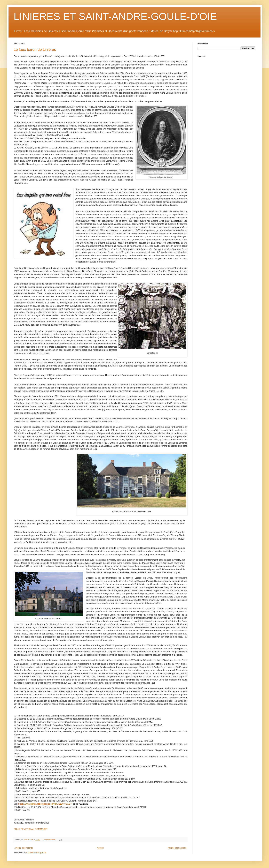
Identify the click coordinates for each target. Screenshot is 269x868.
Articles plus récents (24, 848)
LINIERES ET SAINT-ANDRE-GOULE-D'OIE (115, 16)
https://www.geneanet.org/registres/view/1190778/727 (45, 804)
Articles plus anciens (177, 848)
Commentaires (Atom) (36, 853)
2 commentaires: (49, 840)
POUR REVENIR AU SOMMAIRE (30, 829)
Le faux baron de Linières (35, 50)
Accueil (100, 848)
